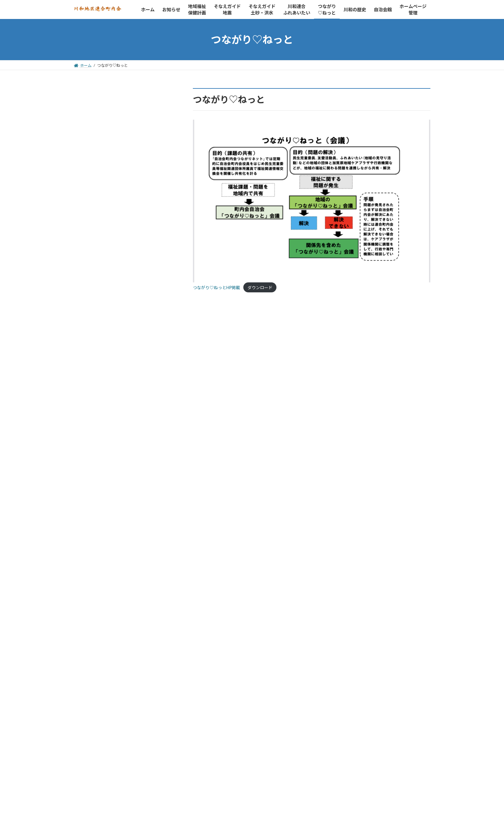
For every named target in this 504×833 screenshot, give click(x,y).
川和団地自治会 (107, 416)
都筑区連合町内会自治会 (110, 392)
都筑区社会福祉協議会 (107, 484)
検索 (156, 107)
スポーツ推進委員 (102, 516)
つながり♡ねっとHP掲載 (216, 288)
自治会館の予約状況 (104, 160)
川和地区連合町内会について (115, 152)
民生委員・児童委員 (104, 508)
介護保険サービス (102, 558)
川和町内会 (102, 408)
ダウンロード (260, 288)
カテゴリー (86, 692)
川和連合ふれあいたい (108, 466)
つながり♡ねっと (103, 475)
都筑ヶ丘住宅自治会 (112, 425)
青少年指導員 (97, 525)
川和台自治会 (104, 441)
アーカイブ (86, 625)
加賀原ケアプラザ (102, 541)
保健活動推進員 (99, 533)
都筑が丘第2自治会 (111, 433)
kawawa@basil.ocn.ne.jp (114, 184)
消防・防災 (94, 549)
